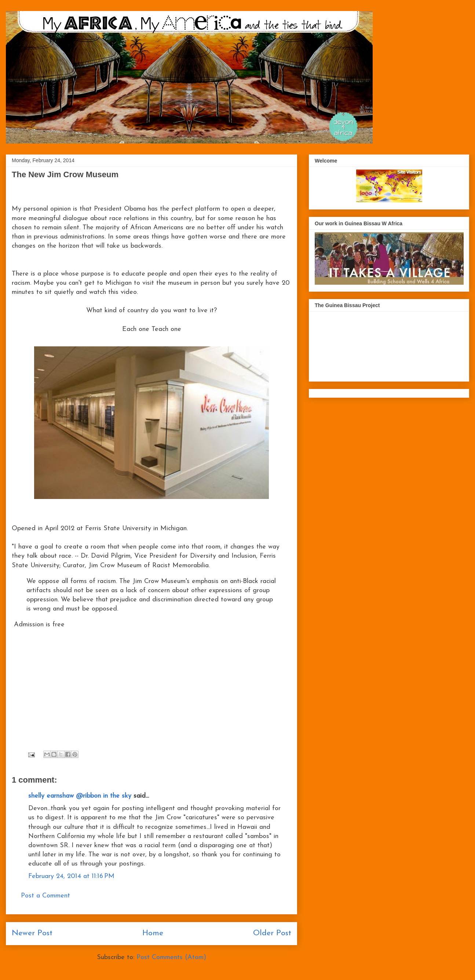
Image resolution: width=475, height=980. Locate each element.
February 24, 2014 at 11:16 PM (71, 876)
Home (153, 933)
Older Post (272, 933)
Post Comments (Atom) (171, 957)
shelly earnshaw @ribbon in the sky (80, 796)
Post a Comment (45, 896)
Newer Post (32, 933)
